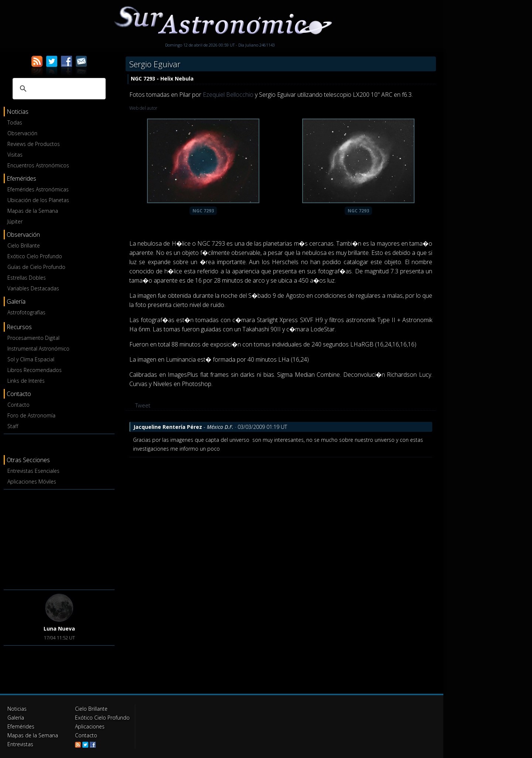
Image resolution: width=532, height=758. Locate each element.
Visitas (15, 155)
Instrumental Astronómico (38, 349)
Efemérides (21, 726)
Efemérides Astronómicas (38, 189)
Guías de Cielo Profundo (36, 267)
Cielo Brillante (24, 245)
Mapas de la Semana (33, 211)
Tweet (143, 405)
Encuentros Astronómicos (38, 165)
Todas (15, 122)
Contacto (18, 405)
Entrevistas (20, 744)
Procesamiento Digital (33, 338)
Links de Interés (26, 381)
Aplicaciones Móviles (32, 482)
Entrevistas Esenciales (33, 471)
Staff (13, 426)
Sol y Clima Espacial (31, 359)
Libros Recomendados (35, 370)
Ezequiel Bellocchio (228, 95)
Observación (22, 133)
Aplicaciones (90, 726)
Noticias (17, 709)
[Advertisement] (59, 538)
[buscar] (58, 89)
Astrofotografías (26, 312)
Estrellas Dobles (27, 278)
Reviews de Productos (34, 144)
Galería (16, 718)
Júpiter (15, 221)
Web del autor (143, 108)
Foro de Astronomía (31, 415)
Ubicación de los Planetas (38, 200)
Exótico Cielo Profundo (35, 256)
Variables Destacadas (33, 288)
